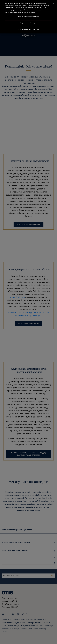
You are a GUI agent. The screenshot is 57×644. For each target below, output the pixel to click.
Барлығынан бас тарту (29, 23)
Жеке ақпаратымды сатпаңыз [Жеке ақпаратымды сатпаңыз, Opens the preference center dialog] (28, 16)
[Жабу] (53, 3)
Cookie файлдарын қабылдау (29, 29)
